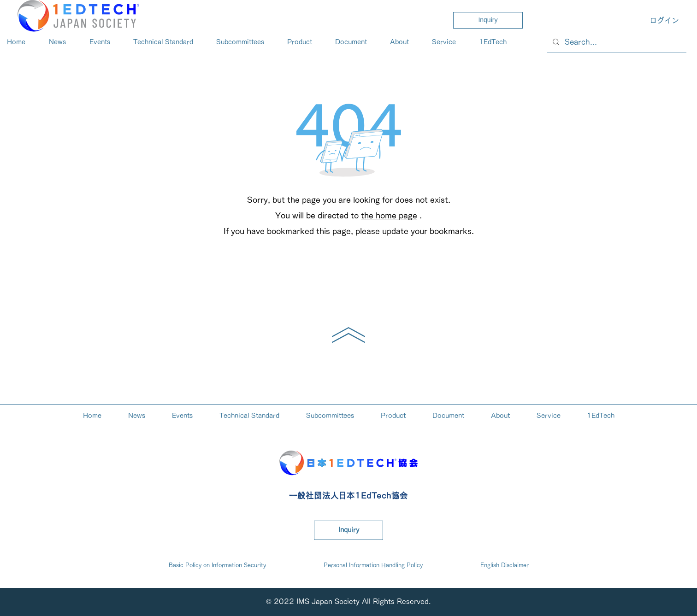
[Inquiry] (488, 20)
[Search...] (616, 42)
